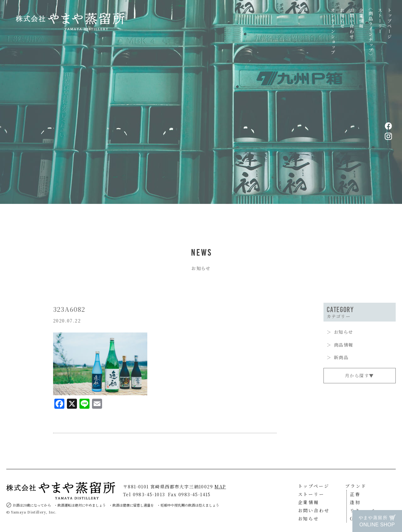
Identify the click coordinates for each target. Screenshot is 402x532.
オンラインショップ (333, 32)
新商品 (341, 357)
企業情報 (361, 18)
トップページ (389, 24)
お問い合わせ (352, 24)
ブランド (356, 486)
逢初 (355, 502)
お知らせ (342, 18)
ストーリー (380, 21)
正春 (355, 494)
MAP (220, 487)
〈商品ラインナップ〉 (371, 32)
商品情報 (344, 345)
